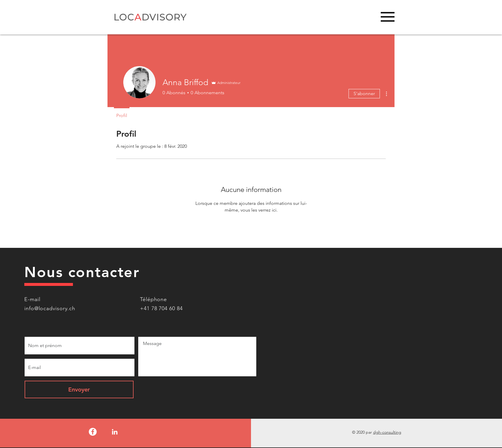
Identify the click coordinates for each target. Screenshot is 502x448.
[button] (388, 17)
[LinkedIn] (115, 432)
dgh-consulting (387, 432)
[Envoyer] (79, 389)
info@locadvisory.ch (50, 308)
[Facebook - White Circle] (93, 432)
